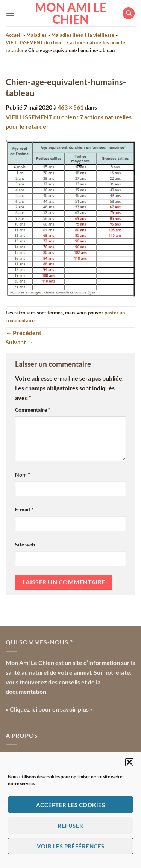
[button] (129, 762)
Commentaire (33, 410)
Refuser (70, 826)
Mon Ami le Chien (71, 13)
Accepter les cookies (70, 805)
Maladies (36, 35)
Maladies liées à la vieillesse (83, 35)
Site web (25, 544)
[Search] (129, 13)
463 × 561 (70, 107)
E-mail (24, 509)
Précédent (23, 333)
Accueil (14, 35)
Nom (23, 475)
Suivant (19, 342)
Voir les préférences (71, 846)
